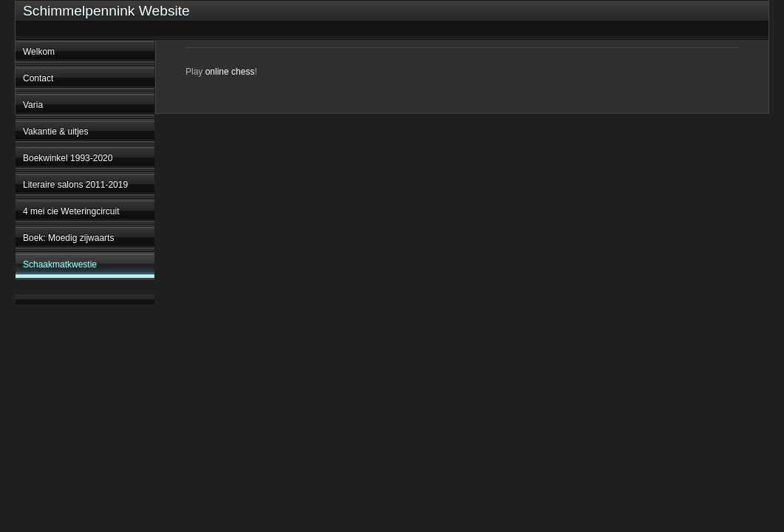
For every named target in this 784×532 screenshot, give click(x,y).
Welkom (39, 52)
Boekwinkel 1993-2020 (68, 158)
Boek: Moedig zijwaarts (68, 238)
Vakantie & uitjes (56, 132)
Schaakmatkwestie (60, 265)
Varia (33, 105)
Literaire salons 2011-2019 (75, 185)
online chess (230, 72)
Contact (38, 78)
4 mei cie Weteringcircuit (71, 211)
